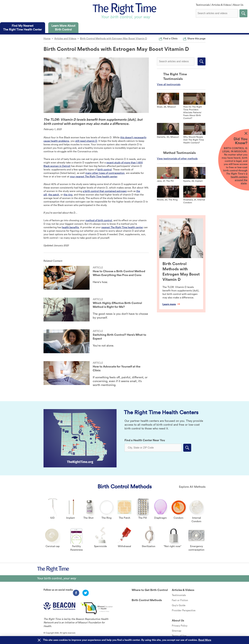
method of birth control (99, 220)
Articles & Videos (221, 5)
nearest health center (122, 227)
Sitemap (177, 631)
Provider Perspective (184, 610)
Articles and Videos (65, 39)
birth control (105, 170)
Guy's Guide (179, 605)
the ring (68, 195)
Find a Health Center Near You (145, 440)
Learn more (171, 304)
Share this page (196, 38)
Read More (205, 640)
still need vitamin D (86, 141)
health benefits (70, 227)
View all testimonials (169, 84)
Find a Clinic (170, 38)
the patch (54, 195)
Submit (243, 13)
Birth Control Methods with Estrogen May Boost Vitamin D (114, 39)
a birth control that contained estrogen (105, 191)
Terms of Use (179, 636)
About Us (238, 5)
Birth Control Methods (125, 487)
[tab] (23, 28)
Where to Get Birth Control (150, 590)
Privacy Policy (180, 626)
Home (47, 39)
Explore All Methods (192, 487)
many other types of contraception (105, 173)
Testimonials (203, 5)
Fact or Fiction (180, 600)
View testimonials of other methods (177, 159)
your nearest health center (94, 177)
